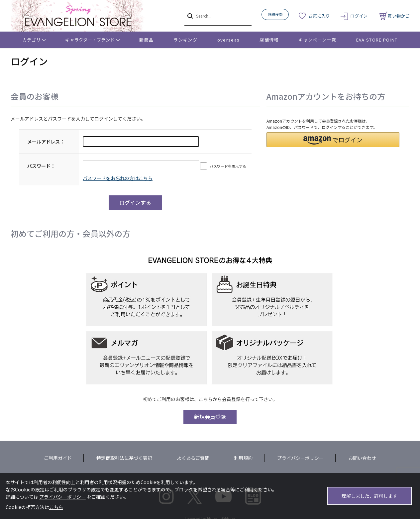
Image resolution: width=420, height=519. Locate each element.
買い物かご (394, 16)
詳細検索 (275, 14)
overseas (228, 40)
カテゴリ (32, 40)
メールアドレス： (46, 142)
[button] (333, 140)
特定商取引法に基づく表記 (124, 458)
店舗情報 (269, 40)
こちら (56, 507)
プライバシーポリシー (300, 458)
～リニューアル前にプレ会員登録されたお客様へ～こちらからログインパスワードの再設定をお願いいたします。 (118, 178)
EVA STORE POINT (377, 40)
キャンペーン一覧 (317, 40)
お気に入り (319, 16)
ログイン (359, 16)
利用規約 (243, 458)
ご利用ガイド (58, 458)
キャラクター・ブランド (90, 40)
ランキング (185, 40)
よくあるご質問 (193, 458)
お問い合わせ (362, 458)
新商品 (146, 40)
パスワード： (41, 166)
